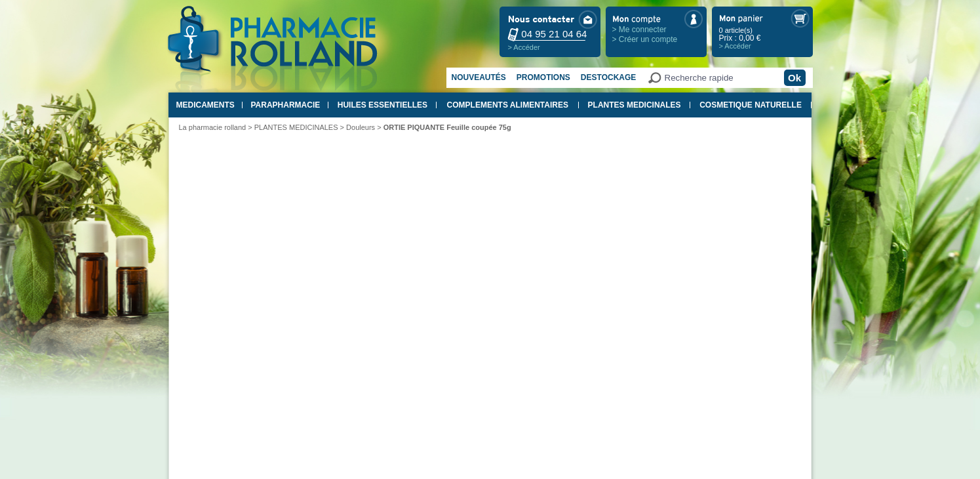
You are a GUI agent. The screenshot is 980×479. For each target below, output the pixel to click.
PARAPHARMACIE (285, 105)
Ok (794, 78)
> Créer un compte (645, 39)
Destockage (608, 77)
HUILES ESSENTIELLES (382, 105)
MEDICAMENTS (206, 105)
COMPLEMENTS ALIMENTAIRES (508, 105)
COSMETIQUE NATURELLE (751, 105)
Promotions (543, 77)
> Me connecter (639, 30)
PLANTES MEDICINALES (635, 105)
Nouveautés (479, 77)
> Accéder (524, 47)
